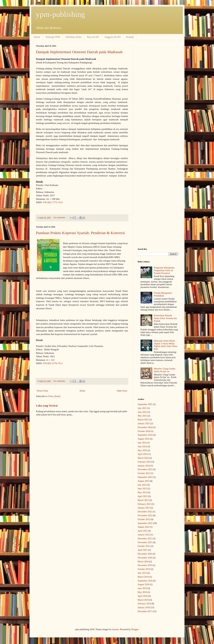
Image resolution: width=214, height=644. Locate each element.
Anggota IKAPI (112, 37)
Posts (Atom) (54, 396)
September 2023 (145, 477)
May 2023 (142, 492)
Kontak (130, 37)
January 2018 (144, 608)
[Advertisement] (158, 93)
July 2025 (142, 408)
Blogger (135, 629)
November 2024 (145, 427)
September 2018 (145, 581)
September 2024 (145, 435)
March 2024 (143, 458)
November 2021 (145, 542)
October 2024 (144, 431)
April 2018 (143, 596)
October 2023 (144, 473)
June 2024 (142, 447)
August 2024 (143, 439)
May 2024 (142, 450)
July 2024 (142, 443)
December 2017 (145, 611)
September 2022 (145, 523)
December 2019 (145, 565)
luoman (116, 629)
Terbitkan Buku (74, 37)
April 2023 (143, 496)
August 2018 (143, 584)
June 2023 (142, 489)
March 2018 (143, 600)
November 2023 (145, 469)
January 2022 (144, 535)
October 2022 (144, 519)
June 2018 (142, 588)
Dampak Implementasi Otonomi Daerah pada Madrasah (79, 52)
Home (37, 37)
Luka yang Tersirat (47, 406)
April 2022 (143, 531)
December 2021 (145, 539)
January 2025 (144, 424)
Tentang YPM (53, 37)
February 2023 (144, 504)
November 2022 (145, 516)
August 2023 (143, 481)
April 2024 (143, 454)
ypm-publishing (61, 14)
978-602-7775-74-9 (53, 202)
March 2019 (143, 577)
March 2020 (143, 562)
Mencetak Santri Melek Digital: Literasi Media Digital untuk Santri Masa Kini (166, 345)
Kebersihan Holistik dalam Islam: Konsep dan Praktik (165, 318)
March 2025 (143, 420)
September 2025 (145, 404)
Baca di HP (93, 37)
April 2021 (143, 550)
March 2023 (143, 500)
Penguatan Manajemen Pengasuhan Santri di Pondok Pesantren (164, 270)
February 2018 (144, 604)
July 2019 (142, 573)
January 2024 (144, 466)
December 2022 (145, 512)
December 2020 (145, 554)
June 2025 (142, 412)
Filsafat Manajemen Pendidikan (163, 294)
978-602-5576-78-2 (53, 363)
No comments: (60, 218)
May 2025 (142, 416)
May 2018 (142, 592)
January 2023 (144, 508)
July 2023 (142, 485)
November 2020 (145, 558)
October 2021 (144, 546)
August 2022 (143, 527)
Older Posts (122, 391)
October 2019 (144, 569)
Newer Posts (42, 391)
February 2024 (144, 462)
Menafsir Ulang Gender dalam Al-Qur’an (165, 370)
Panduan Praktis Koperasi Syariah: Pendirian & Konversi (80, 233)
